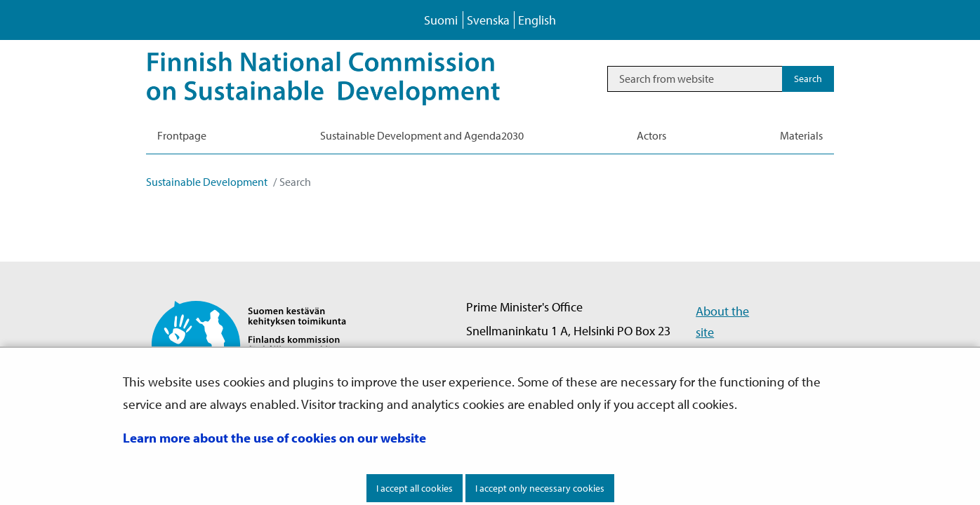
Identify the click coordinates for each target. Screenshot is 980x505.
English (537, 20)
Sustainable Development (207, 182)
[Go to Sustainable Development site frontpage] (343, 79)
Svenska (488, 20)
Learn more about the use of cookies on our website (274, 438)
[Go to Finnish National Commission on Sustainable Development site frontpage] (261, 344)
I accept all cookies (415, 488)
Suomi (441, 20)
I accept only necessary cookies (540, 488)
